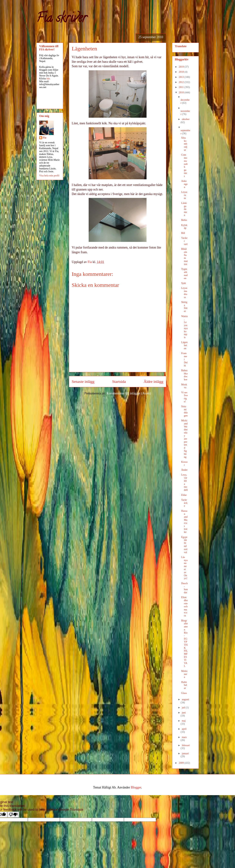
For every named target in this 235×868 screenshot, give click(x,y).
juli (184, 708)
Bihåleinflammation (184, 257)
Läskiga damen (184, 209)
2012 (182, 82)
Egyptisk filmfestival (184, 545)
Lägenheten (184, 345)
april (184, 729)
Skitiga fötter (184, 307)
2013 (182, 77)
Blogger (136, 787)
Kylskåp (184, 227)
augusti (185, 699)
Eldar (184, 495)
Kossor (184, 463)
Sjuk (183, 283)
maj (184, 721)
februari (186, 745)
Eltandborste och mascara (184, 606)
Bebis (184, 220)
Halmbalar (184, 685)
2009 (182, 763)
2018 (182, 72)
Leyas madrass (184, 293)
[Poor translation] (13, 815)
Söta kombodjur (184, 144)
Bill (183, 233)
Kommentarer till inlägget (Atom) (129, 393)
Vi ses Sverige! (184, 397)
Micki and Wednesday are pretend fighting (184, 439)
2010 (182, 92)
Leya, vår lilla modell (184, 482)
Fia (45, 138)
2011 (182, 87)
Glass (184, 693)
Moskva (184, 386)
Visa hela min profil (49, 176)
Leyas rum (184, 195)
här (48, 79)
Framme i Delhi (184, 359)
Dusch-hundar (184, 588)
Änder (184, 470)
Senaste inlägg (83, 382)
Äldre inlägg (154, 382)
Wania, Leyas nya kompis (184, 327)
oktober (186, 119)
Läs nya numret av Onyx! (184, 568)
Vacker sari (184, 241)
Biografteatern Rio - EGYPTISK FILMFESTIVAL (184, 643)
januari (185, 753)
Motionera (184, 674)
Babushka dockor (184, 375)
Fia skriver (62, 19)
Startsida (119, 382)
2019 (182, 67)
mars (184, 737)
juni (184, 713)
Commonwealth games (184, 165)
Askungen (184, 184)
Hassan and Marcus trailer (184, 522)
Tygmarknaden (184, 274)
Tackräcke (184, 503)
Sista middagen (184, 411)
